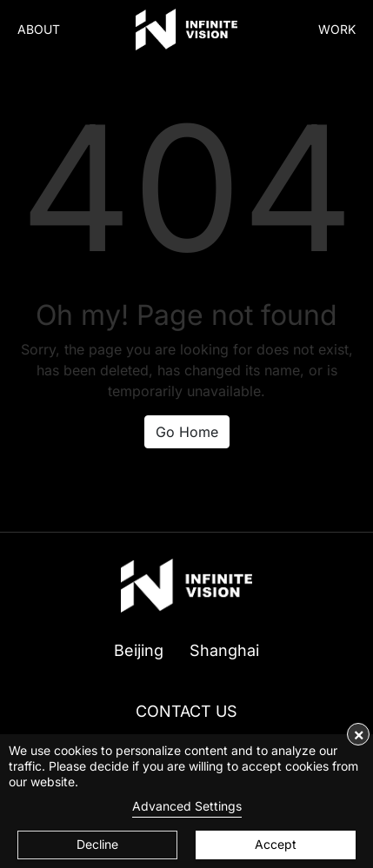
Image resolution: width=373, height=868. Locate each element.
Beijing (139, 650)
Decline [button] (97, 844)
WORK (337, 29)
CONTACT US (186, 711)
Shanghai (224, 650)
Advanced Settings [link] (187, 806)
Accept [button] (276, 844)
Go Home (187, 432)
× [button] (359, 734)
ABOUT (39, 29)
